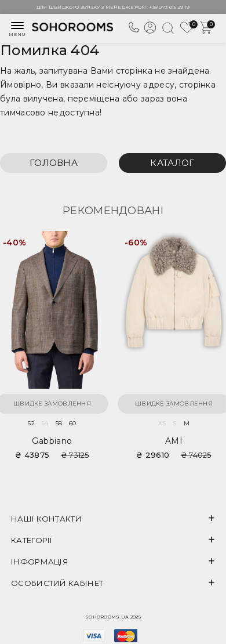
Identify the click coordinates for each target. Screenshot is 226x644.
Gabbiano (52, 441)
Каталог (172, 163)
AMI (174, 441)
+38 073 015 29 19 (169, 7)
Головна (54, 163)
